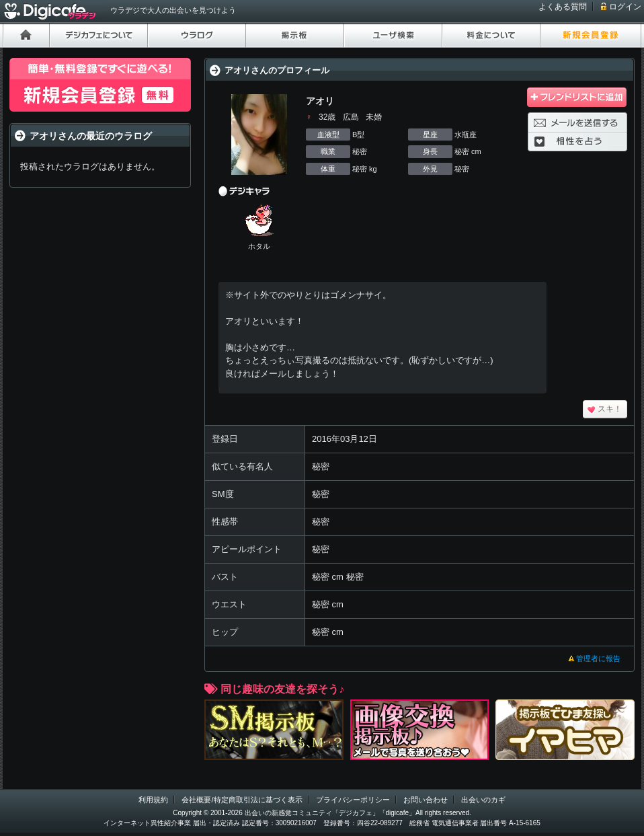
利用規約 (153, 800)
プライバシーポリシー (353, 800)
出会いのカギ (483, 800)
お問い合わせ (426, 800)
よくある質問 (563, 7)
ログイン (625, 7)
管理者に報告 (598, 658)
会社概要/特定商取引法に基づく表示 (242, 800)
